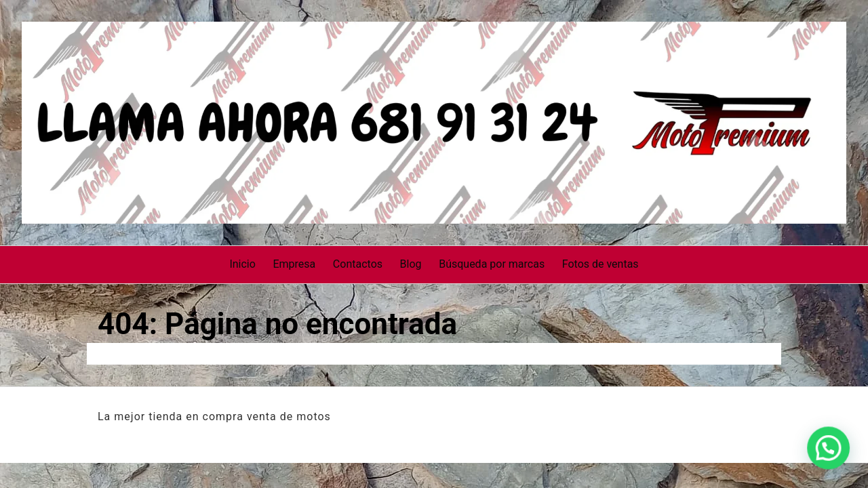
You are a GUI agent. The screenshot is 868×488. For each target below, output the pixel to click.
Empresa (294, 264)
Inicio (242, 264)
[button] (832, 459)
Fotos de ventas (600, 264)
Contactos (358, 264)
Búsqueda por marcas (492, 264)
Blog (411, 264)
